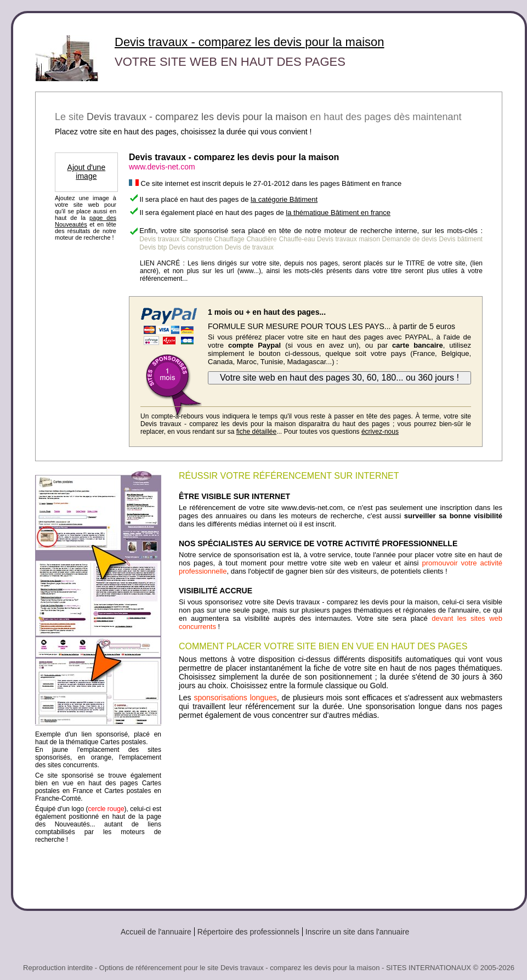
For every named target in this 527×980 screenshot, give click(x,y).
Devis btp (153, 247)
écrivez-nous (380, 432)
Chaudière (261, 239)
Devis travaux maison (348, 239)
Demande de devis (410, 239)
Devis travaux (159, 239)
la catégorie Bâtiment (284, 199)
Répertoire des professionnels (248, 932)
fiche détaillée (256, 432)
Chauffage (229, 239)
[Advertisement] (341, 810)
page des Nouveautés (86, 221)
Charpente (197, 239)
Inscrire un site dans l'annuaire (357, 932)
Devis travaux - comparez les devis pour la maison (250, 42)
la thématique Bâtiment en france (338, 213)
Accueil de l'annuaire (156, 932)
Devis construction (196, 247)
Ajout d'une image (87, 172)
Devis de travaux (249, 247)
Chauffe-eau (297, 239)
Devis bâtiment (460, 239)
